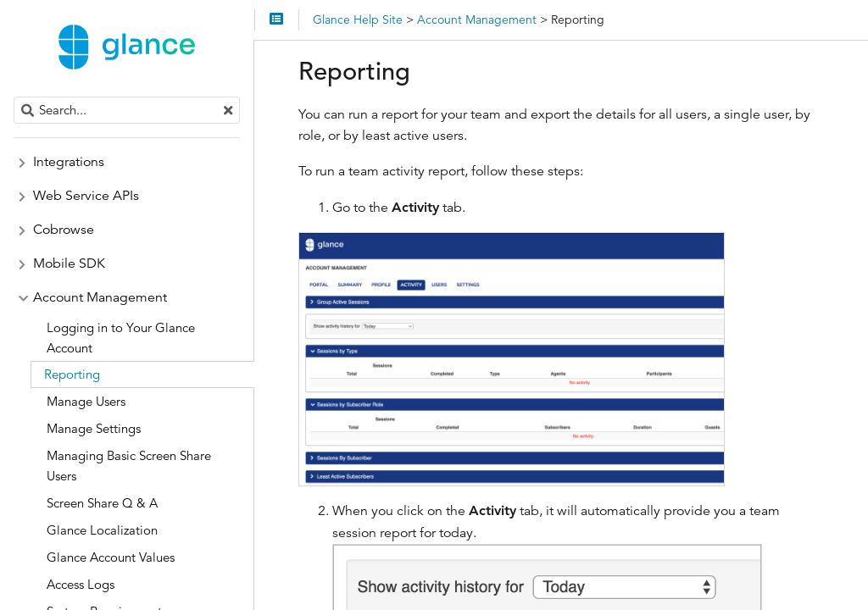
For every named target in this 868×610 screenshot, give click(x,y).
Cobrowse (64, 230)
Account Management (100, 297)
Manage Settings (94, 428)
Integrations (69, 162)
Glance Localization (102, 530)
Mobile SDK (69, 263)
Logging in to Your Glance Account (121, 338)
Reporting (72, 374)
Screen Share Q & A (102, 503)
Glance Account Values (111, 557)
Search (15, 97)
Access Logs (81, 584)
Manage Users (86, 401)
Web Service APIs (86, 196)
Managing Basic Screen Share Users (129, 466)
